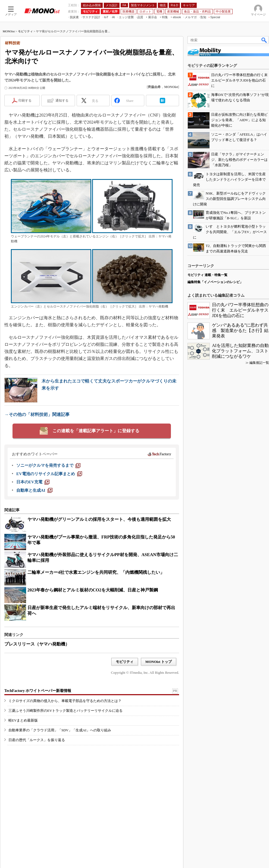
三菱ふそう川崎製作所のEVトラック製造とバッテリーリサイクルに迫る (65, 711)
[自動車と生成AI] (34, 490)
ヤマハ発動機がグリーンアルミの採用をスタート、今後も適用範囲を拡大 (99, 519)
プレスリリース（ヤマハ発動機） (37, 644)
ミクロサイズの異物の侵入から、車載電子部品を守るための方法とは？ (65, 701)
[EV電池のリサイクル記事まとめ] (49, 474)
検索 (264, 40)
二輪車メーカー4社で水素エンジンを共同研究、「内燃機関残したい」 (96, 572)
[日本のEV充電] (33, 482)
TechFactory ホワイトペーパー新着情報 (38, 691)
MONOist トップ (159, 662)
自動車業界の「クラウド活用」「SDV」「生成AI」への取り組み (60, 730)
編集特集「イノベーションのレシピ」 (215, 282)
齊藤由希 (154, 87)
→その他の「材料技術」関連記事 (37, 414)
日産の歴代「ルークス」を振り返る (37, 740)
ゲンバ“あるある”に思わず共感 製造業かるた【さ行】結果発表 (240, 330)
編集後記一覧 (259, 363)
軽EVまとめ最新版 (23, 720)
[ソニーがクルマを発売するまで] (48, 465)
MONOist (9, 31)
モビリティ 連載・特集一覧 (207, 275)
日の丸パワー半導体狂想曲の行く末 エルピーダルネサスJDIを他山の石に (240, 310)
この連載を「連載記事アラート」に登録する (96, 431)
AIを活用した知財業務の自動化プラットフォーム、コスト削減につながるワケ (240, 351)
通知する (62, 101)
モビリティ (25, 31)
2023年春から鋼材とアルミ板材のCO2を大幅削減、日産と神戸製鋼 (93, 590)
